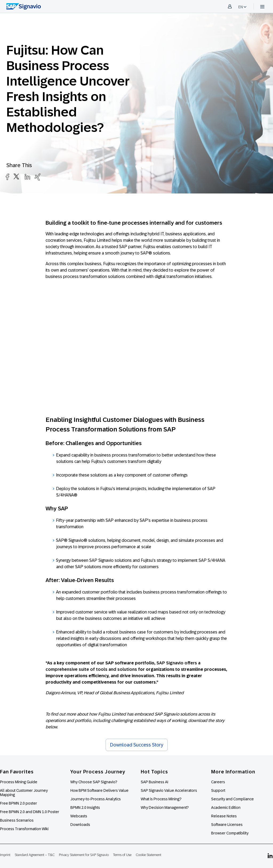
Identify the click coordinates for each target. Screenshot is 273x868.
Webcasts (79, 816)
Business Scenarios (17, 820)
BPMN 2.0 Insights (85, 808)
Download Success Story (137, 745)
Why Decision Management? (165, 808)
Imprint (5, 855)
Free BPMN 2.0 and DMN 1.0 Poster (30, 812)
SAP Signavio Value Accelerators (169, 790)
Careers (218, 782)
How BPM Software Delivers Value (99, 790)
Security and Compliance (232, 799)
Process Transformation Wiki (24, 829)
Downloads (80, 825)
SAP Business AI (154, 782)
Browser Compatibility (230, 833)
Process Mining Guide (19, 782)
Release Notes (224, 816)
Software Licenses (227, 825)
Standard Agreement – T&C (35, 855)
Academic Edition (226, 808)
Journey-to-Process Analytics (96, 799)
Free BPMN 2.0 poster (19, 803)
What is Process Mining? (161, 799)
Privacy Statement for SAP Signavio (84, 855)
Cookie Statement (148, 855)
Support (218, 790)
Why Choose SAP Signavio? (94, 782)
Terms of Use (122, 855)
